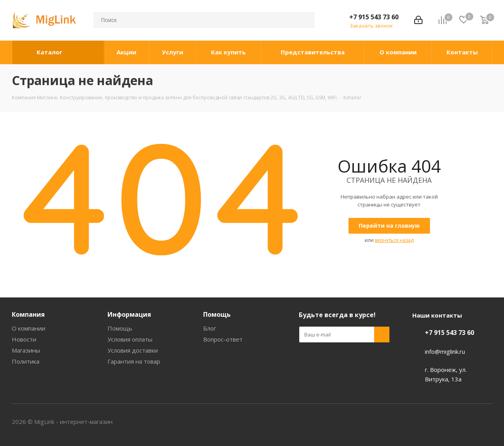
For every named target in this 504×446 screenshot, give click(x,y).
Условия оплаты (130, 339)
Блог (210, 328)
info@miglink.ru (445, 351)
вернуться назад (394, 240)
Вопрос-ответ (223, 339)
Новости (24, 339)
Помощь (120, 328)
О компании (29, 328)
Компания (28, 314)
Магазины (26, 350)
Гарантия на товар (134, 361)
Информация (129, 314)
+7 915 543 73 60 (374, 17)
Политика (26, 361)
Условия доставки (133, 350)
